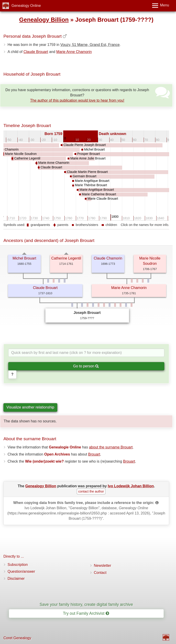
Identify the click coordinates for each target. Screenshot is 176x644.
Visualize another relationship (30, 407)
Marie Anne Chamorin (74, 52)
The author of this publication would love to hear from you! (77, 100)
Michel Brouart (24, 258)
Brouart (94, 454)
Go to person (86, 366)
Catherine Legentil (66, 258)
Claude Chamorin (108, 258)
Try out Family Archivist (86, 613)
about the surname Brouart (111, 447)
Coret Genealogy (17, 638)
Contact (100, 573)
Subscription (18, 565)
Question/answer (21, 571)
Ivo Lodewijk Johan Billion (131, 486)
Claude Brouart (36, 52)
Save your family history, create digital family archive (86, 604)
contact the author (91, 491)
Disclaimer (16, 579)
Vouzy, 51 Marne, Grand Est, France (90, 45)
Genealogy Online (26, 6)
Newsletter (103, 566)
